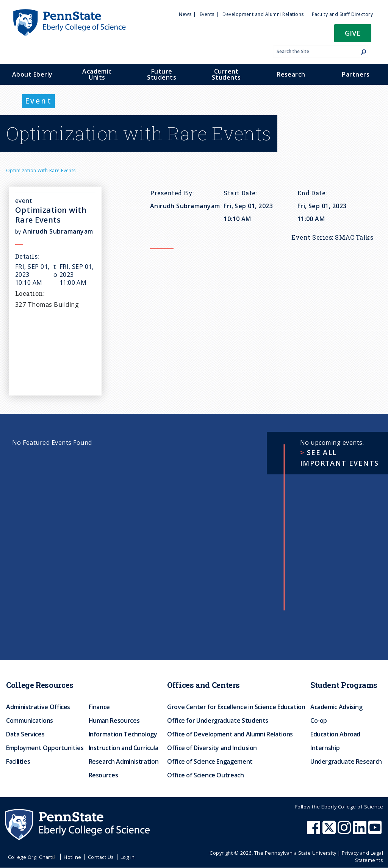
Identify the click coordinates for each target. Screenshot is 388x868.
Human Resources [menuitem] (114, 720)
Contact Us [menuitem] (101, 857)
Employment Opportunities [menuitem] (45, 748)
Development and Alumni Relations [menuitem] (263, 14)
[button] (353, 35)
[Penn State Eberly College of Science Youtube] (376, 831)
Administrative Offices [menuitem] (38, 707)
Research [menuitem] (291, 74)
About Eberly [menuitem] (32, 74)
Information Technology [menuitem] (123, 734)
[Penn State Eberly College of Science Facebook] (314, 831)
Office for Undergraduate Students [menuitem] (218, 720)
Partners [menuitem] (356, 74)
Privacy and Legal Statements (362, 856)
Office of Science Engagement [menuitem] (210, 761)
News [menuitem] (185, 14)
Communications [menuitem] (30, 720)
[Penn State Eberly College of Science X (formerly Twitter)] (330, 831)
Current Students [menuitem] (226, 74)
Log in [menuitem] (128, 857)
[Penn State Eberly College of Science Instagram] (345, 831)
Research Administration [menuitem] (124, 761)
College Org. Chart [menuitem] (33, 857)
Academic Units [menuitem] (97, 74)
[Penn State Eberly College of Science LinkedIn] (361, 831)
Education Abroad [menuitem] (335, 734)
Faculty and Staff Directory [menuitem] (342, 14)
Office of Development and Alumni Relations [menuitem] (230, 734)
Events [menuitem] (207, 14)
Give (353, 33)
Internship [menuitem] (325, 748)
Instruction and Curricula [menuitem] (124, 748)
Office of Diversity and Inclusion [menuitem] (212, 748)
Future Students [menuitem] (162, 74)
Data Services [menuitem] (25, 734)
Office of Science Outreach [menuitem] (206, 775)
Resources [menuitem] (103, 775)
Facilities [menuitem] (18, 761)
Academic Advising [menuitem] (336, 707)
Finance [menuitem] (99, 707)
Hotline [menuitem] (72, 857)
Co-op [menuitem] (319, 720)
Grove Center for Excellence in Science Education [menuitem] (236, 707)
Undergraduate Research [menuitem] (346, 761)
